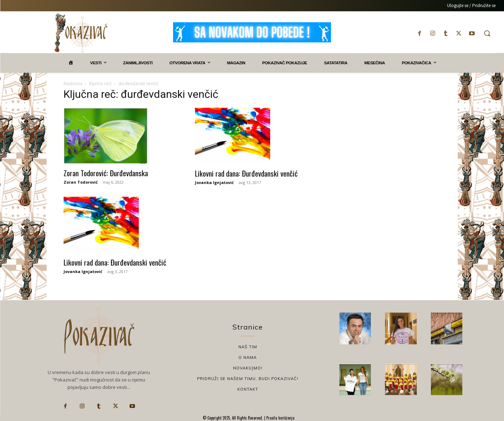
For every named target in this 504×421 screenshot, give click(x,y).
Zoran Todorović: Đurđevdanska (106, 173)
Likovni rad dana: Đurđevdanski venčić (246, 173)
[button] (487, 33)
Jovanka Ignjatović (214, 182)
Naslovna (73, 84)
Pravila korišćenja (280, 418)
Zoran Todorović (81, 182)
